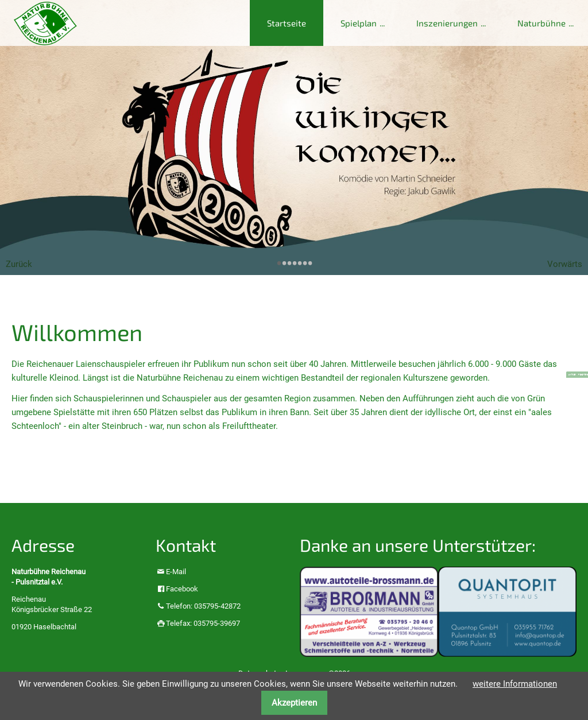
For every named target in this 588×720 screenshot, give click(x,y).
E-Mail (176, 572)
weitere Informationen (515, 684)
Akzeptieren (294, 703)
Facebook (182, 589)
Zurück (19, 264)
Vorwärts (565, 264)
